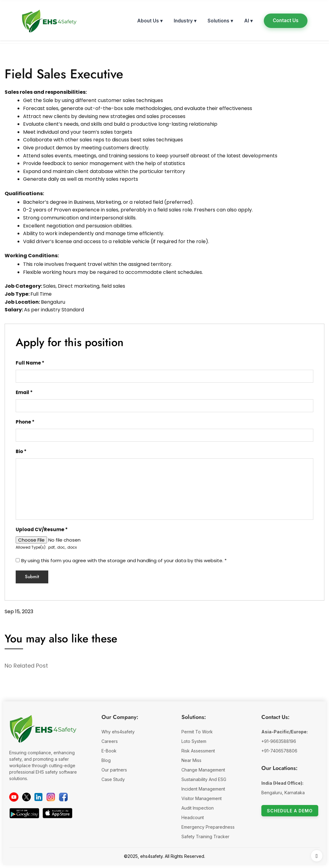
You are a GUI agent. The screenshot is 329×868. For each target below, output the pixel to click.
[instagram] (51, 797)
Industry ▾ (185, 21)
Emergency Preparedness (208, 827)
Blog (106, 760)
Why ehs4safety (118, 732)
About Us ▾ (150, 21)
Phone (25, 422)
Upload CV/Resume (42, 529)
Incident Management (203, 789)
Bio (21, 451)
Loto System (194, 741)
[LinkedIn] (38, 797)
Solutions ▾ (220, 21)
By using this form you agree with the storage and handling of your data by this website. (124, 560)
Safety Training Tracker (205, 836)
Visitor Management (202, 798)
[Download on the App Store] (57, 813)
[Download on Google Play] (24, 813)
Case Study (113, 779)
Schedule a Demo (290, 811)
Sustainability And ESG (204, 779)
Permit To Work (197, 732)
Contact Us (286, 20)
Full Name (30, 363)
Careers (110, 741)
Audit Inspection (198, 808)
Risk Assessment (198, 751)
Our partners (114, 770)
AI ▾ (248, 21)
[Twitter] (26, 797)
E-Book (109, 751)
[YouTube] (14, 797)
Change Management (203, 770)
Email (24, 392)
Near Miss (191, 760)
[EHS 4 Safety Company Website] (43, 732)
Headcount (193, 817)
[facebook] (63, 797)
